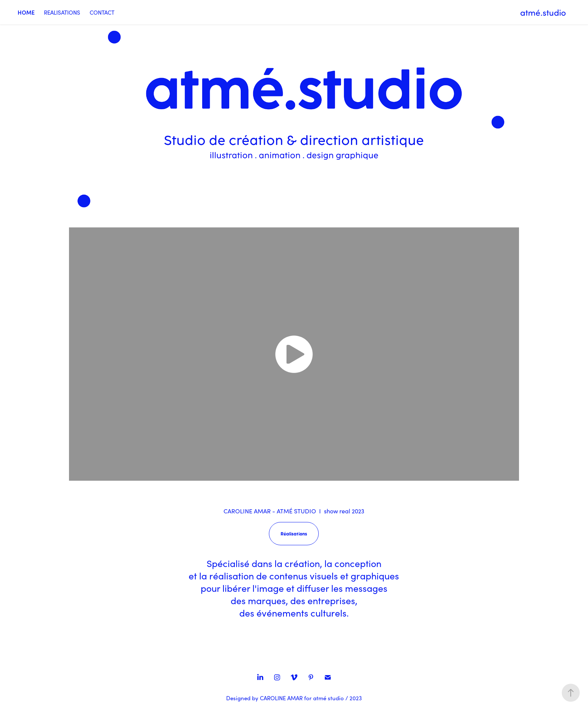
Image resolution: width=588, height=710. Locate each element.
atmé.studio (543, 12)
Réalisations (294, 533)
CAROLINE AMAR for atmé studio (302, 698)
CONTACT (102, 12)
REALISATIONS (62, 12)
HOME (26, 12)
